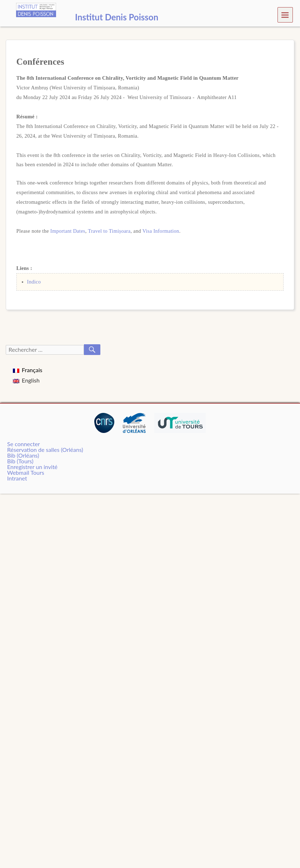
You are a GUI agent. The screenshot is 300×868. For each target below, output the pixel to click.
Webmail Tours (26, 472)
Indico (34, 282)
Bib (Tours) (20, 461)
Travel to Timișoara (109, 231)
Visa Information (161, 231)
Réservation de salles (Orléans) (45, 450)
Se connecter (24, 444)
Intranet (17, 478)
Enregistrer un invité (32, 467)
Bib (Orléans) (23, 455)
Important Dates (68, 231)
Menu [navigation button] (285, 14)
